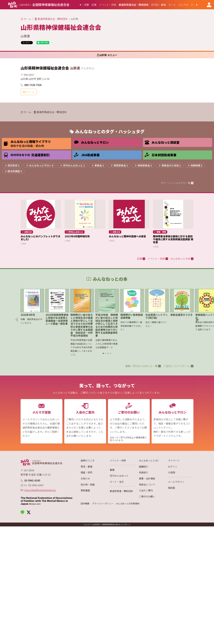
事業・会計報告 (147, 478)
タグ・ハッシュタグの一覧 (177, 183)
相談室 (171, 488)
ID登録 (172, 472)
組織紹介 (144, 466)
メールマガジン (176, 482)
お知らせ (85, 478)
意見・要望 (86, 466)
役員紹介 (144, 472)
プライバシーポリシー (103, 504)
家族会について (147, 484)
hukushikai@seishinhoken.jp (40, 490)
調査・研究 (86, 472)
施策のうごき (88, 460)
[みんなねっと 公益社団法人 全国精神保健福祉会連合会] (39, 5)
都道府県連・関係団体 (121, 491)
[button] (103, 353)
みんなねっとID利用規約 (128, 504)
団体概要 (85, 504)
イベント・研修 (118, 460)
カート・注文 (117, 482)
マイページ (174, 460)
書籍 (112, 470)
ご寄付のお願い (147, 496)
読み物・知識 (88, 484)
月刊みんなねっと (119, 476)
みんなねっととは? (149, 460)
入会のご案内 (146, 490)
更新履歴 (85, 490)
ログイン (173, 466)
